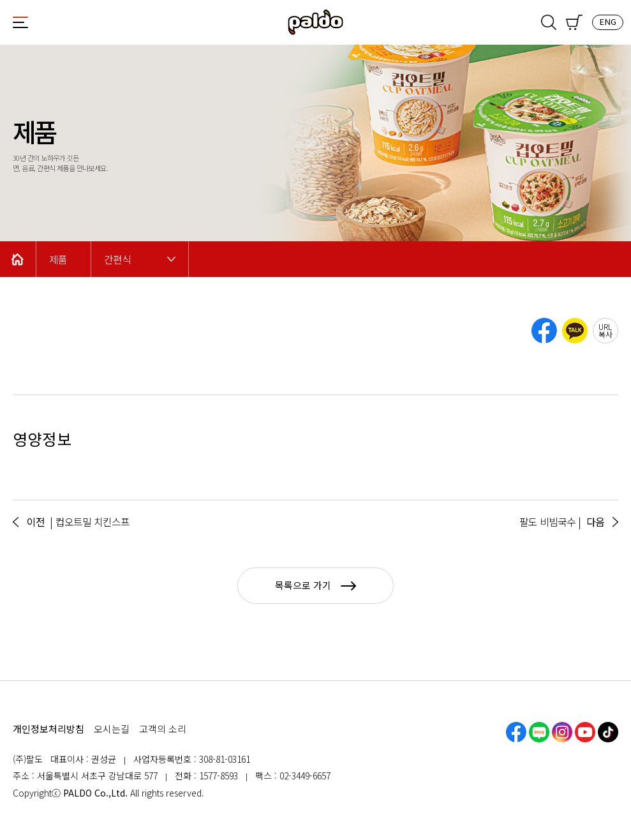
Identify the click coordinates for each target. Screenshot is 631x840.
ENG (608, 21)
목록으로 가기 (315, 585)
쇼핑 (574, 22)
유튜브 (585, 732)
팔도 (316, 22)
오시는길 (112, 729)
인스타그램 (562, 732)
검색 (549, 22)
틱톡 (608, 732)
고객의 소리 (163, 729)
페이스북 (516, 732)
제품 (58, 259)
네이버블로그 (539, 732)
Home (18, 259)
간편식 (117, 259)
